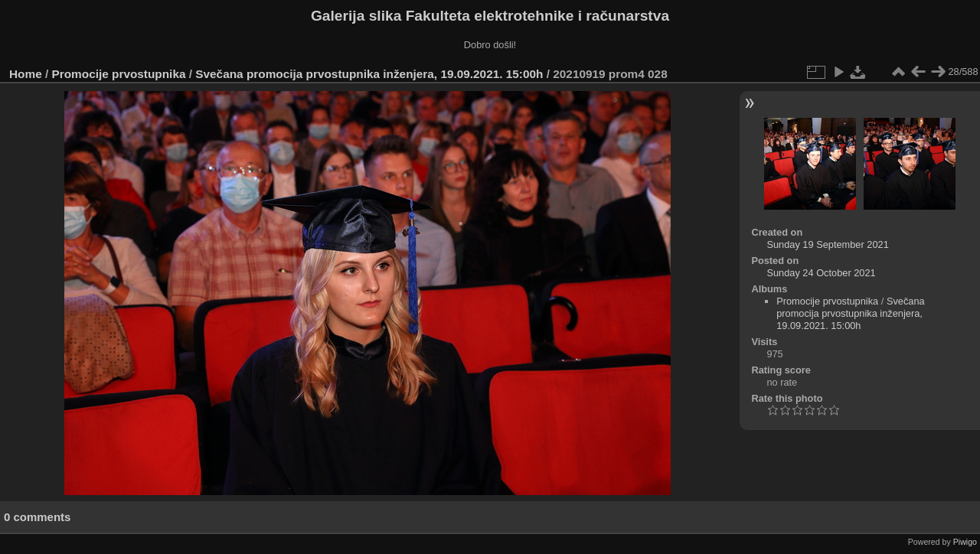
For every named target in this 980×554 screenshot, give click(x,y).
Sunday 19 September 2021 (827, 244)
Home (26, 74)
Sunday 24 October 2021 (821, 273)
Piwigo (965, 542)
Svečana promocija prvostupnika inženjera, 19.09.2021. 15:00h (369, 74)
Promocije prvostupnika (119, 74)
